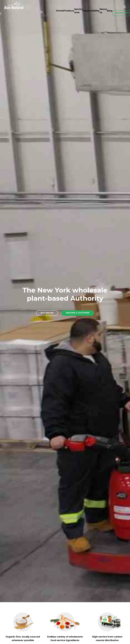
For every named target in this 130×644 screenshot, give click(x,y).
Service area (79, 11)
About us (103, 11)
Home (60, 11)
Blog (110, 11)
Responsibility (91, 11)
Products (69, 11)
